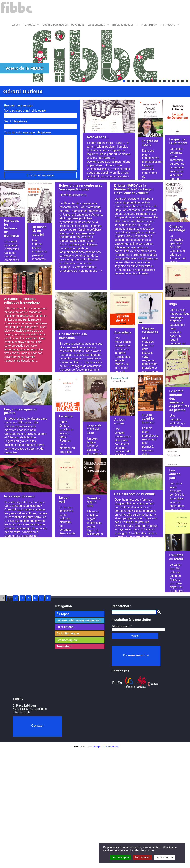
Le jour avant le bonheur (148, 419)
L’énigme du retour (176, 557)
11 (169, 81)
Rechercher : (121, 606)
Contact (37, 726)
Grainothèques (67, 640)
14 (182, 81)
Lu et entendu (96, 25)
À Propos (30, 25)
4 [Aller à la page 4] (29, 598)
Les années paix (175, 474)
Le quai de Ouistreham (178, 141)
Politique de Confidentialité (106, 747)
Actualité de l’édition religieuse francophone (22, 301)
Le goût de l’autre (150, 143)
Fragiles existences (150, 330)
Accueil (15, 25)
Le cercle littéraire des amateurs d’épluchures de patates (179, 401)
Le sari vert (64, 500)
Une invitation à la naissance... (73, 336)
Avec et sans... (98, 137)
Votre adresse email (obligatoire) (25, 111)
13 (178, 81)
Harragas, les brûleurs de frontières (12, 228)
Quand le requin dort (93, 502)
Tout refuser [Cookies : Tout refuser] (142, 857)
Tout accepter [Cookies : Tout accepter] (121, 857)
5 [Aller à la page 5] (35, 598)
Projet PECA (149, 25)
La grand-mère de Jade (94, 429)
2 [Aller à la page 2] (16, 598)
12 (173, 81)
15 (187, 81)
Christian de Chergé (177, 228)
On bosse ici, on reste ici (39, 231)
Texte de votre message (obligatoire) (28, 132)
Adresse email (122, 626)
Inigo (173, 304)
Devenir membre (136, 655)
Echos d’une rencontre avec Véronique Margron (81, 187)
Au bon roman (120, 421)
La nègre (66, 416)
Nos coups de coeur (20, 496)
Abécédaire (123, 332)
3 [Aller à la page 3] (22, 598)
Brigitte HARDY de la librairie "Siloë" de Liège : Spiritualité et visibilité (134, 189)
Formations (168, 25)
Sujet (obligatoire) (16, 121)
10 (164, 81)
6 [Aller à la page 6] (42, 598)
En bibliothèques (123, 25)
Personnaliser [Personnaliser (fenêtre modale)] (164, 857)
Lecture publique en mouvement (63, 25)
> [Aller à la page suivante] (48, 598)
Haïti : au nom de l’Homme (135, 494)
